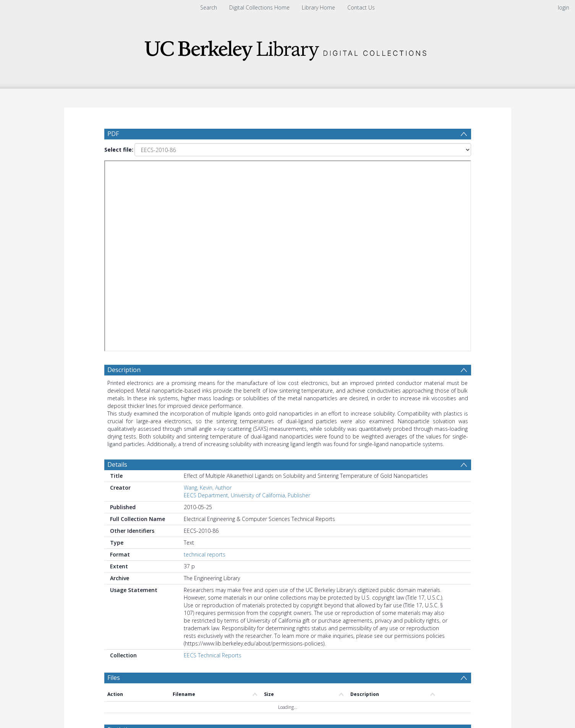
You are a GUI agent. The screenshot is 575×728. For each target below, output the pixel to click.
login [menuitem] (564, 7)
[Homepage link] (288, 48)
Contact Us (361, 7)
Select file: (119, 150)
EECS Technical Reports (213, 655)
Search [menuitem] (209, 7)
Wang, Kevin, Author (208, 488)
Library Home (318, 7)
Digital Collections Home (259, 7)
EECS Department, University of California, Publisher (247, 495)
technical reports (205, 554)
